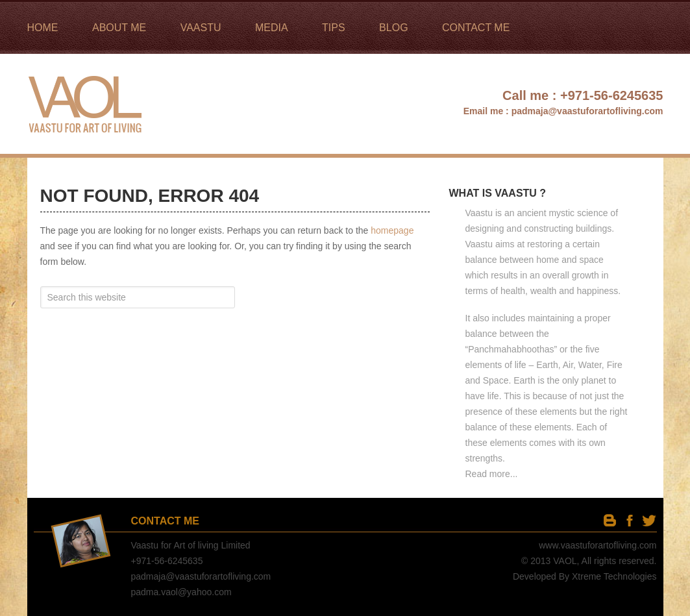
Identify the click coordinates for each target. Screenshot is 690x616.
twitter (649, 520)
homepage (392, 230)
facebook (629, 520)
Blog (610, 520)
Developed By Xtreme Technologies (585, 576)
